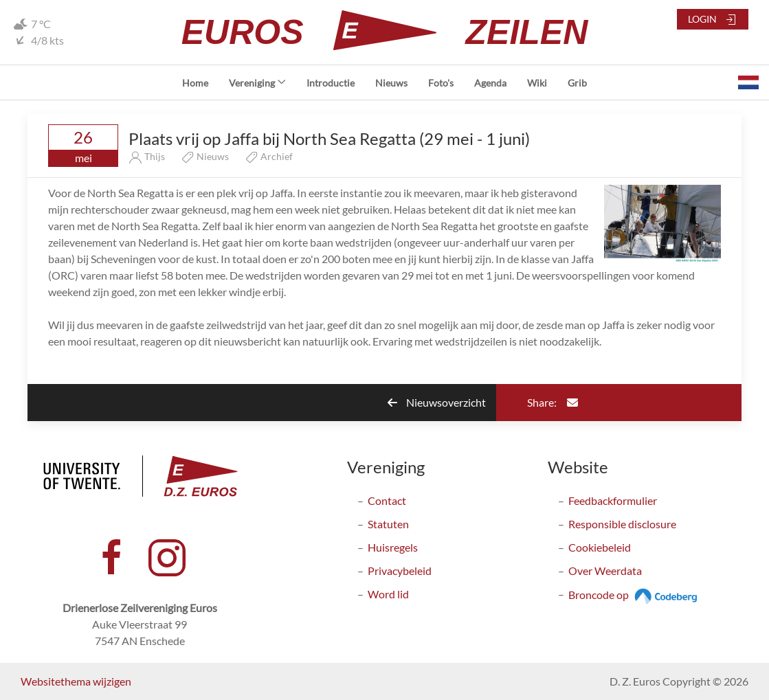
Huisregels (393, 547)
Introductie (331, 83)
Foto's (441, 83)
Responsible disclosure (622, 524)
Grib (577, 83)
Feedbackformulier (613, 500)
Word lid (388, 594)
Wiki (537, 83)
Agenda (490, 83)
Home (195, 83)
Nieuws (391, 83)
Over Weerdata (605, 571)
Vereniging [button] (257, 83)
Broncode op (635, 595)
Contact (387, 500)
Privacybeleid (400, 571)
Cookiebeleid (600, 547)
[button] (748, 82)
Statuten (388, 524)
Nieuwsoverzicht (437, 402)
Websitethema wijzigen (76, 681)
